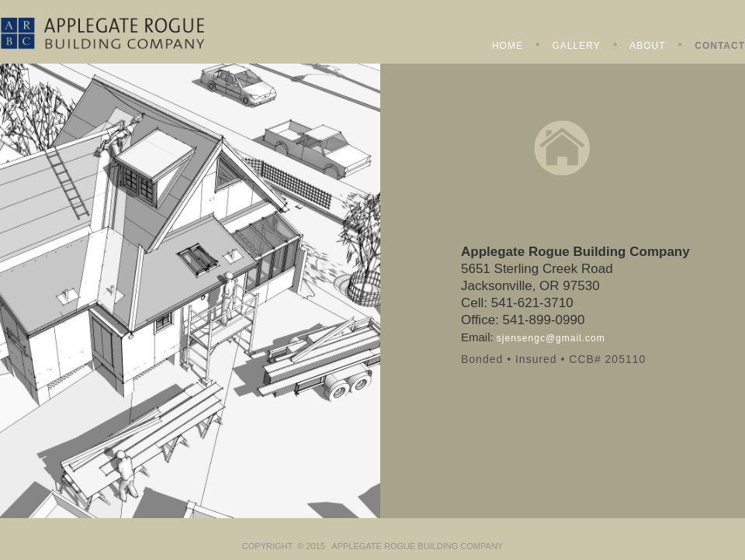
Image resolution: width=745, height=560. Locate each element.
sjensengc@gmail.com (551, 338)
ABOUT (647, 46)
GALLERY (577, 46)
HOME (508, 46)
